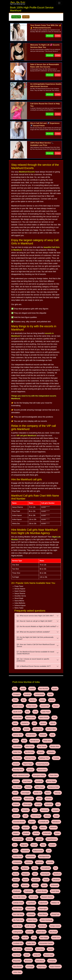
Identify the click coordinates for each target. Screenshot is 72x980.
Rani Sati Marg (17, 875)
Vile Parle (33, 720)
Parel (27, 714)
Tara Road (35, 907)
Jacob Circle (49, 704)
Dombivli (16, 823)
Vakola (15, 855)
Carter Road (56, 881)
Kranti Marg (30, 860)
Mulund (47, 891)
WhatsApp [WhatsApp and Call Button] (50, 36)
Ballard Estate (45, 823)
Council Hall (29, 704)
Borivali (40, 699)
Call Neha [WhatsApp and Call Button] (26, 17)
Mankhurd (27, 844)
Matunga (34, 777)
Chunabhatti (25, 839)
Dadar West (17, 901)
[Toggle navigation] (59, 3)
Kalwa (24, 823)
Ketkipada (29, 875)
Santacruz (43, 714)
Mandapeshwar (41, 829)
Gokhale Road (32, 865)
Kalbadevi (47, 740)
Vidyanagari (51, 870)
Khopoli (45, 818)
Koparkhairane (17, 818)
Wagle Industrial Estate (41, 756)
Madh (30, 730)
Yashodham (17, 735)
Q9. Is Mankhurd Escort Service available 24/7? (34, 666)
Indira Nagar (17, 772)
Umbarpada (54, 829)
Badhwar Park (41, 746)
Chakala (49, 766)
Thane (55, 694)
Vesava (51, 849)
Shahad (52, 808)
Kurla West (16, 907)
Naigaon (47, 803)
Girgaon (38, 740)
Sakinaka (26, 834)
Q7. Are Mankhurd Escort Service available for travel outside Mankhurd (35, 653)
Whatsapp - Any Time (18, 970)
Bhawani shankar (18, 865)
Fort (34, 839)
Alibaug (15, 798)
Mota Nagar (39, 766)
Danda (33, 849)
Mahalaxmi (28, 803)
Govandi (15, 751)
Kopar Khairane (18, 922)
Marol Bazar (40, 875)
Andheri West (17, 725)
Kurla (14, 709)
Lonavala (16, 891)
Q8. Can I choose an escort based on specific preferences (33, 660)
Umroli (44, 834)
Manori (22, 730)
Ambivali (33, 782)
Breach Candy (51, 699)
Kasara (45, 844)
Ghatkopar (35, 855)
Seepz (23, 798)
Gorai (15, 730)
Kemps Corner (40, 886)
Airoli (27, 818)
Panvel (32, 787)
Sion (52, 714)
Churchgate (49, 772)
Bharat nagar (17, 912)
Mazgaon (50, 839)
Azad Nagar (52, 761)
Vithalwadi (24, 849)
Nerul (49, 787)
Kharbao (23, 782)
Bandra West (51, 735)
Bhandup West (53, 751)
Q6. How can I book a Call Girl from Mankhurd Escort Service (36, 645)
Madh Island (26, 891)
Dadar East (16, 740)
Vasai (15, 896)
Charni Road (54, 792)
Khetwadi (55, 901)
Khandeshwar (36, 813)
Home (36, 960)
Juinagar (56, 813)
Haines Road (30, 881)
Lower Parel (24, 709)
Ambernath (16, 813)
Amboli (45, 907)
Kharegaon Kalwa (18, 761)
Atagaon (34, 808)
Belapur (47, 813)
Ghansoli (36, 792)
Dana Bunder (28, 917)
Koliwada (53, 725)
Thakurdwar (40, 870)
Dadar (47, 694)
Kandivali (26, 694)
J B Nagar (39, 917)
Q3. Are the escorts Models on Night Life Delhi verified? (37, 626)
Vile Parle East (17, 881)
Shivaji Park (51, 875)
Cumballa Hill (17, 803)
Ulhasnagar (43, 782)
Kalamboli (16, 787)
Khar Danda (39, 735)
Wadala (43, 720)
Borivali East (40, 730)
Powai (40, 772)
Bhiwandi (25, 808)
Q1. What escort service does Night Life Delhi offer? (35, 616)
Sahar (34, 714)
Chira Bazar (49, 912)
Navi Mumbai (40, 688)
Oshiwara (16, 834)
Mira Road (37, 891)
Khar (59, 704)
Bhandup (42, 849)
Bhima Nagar (27, 766)
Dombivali (28, 886)
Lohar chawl (30, 922)
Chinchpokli (16, 844)
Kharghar (41, 787)
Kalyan (26, 813)
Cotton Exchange (43, 881)
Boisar (15, 782)
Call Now (13, 968)
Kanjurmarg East (40, 751)
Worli (14, 699)
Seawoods (16, 792)
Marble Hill (16, 777)
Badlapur (53, 834)
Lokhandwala (37, 694)
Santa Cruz (35, 896)
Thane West (32, 761)
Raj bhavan (16, 746)
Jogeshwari (44, 865)
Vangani (53, 782)
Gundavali (16, 766)
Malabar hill (16, 870)
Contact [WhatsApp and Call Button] (58, 36)
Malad (22, 688)
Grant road (56, 860)
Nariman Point (28, 746)
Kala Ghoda (44, 901)
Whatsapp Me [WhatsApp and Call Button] (16, 17)
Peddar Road (17, 829)
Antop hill (54, 907)
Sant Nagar (24, 896)
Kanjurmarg (49, 917)
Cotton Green (17, 704)
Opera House (17, 714)
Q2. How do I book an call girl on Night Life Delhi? (34, 621)
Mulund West (26, 756)
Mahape (37, 844)
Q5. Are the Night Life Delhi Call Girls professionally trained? (35, 638)
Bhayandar (28, 912)
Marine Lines (47, 709)
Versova (15, 720)
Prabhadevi (45, 855)
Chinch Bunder (17, 860)
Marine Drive (35, 709)
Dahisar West (29, 725)
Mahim (25, 777)
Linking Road (52, 886)
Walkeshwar (29, 829)
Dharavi (39, 704)
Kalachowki (55, 865)
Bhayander (44, 777)
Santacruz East (29, 772)
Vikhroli (24, 720)
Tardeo (15, 839)
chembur (23, 699)
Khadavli (43, 808)
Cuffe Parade (17, 886)
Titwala (15, 849)
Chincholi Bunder (35, 798)
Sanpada (26, 792)
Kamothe (35, 834)
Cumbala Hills (46, 896)
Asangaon (55, 844)
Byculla (41, 839)
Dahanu (15, 808)
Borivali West (42, 725)
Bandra (51, 688)
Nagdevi (47, 798)
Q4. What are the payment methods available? (33, 632)
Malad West (51, 730)
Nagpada (36, 818)
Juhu (14, 688)
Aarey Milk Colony (43, 860)
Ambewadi (24, 855)
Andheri (30, 688)
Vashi (44, 792)
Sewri (59, 839)
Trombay (52, 746)
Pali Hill (55, 891)
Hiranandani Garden (30, 901)
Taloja (53, 818)
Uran (55, 823)
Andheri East (53, 720)
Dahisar (38, 803)
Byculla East (28, 740)
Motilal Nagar (28, 870)
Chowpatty (16, 917)
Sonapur (15, 756)
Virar (55, 803)
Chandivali (33, 823)
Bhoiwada (39, 912)
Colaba (32, 699)
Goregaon (16, 694)
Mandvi (26, 907)
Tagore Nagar (26, 751)
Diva (24, 787)
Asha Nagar (28, 735)
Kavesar (42, 761)
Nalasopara (55, 777)
